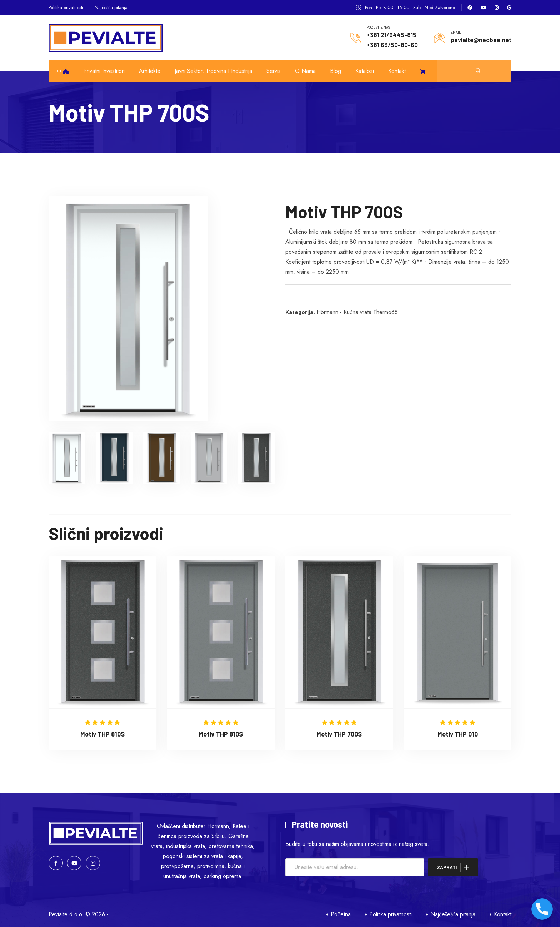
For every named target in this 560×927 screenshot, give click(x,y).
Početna (341, 914)
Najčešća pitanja (111, 7)
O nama (305, 71)
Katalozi (365, 71)
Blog (336, 71)
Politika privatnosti (66, 7)
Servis (274, 71)
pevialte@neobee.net (481, 40)
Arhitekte (150, 71)
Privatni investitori (104, 71)
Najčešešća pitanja (453, 914)
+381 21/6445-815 (391, 35)
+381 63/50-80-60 (392, 45)
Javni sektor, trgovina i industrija (213, 71)
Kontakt (397, 71)
